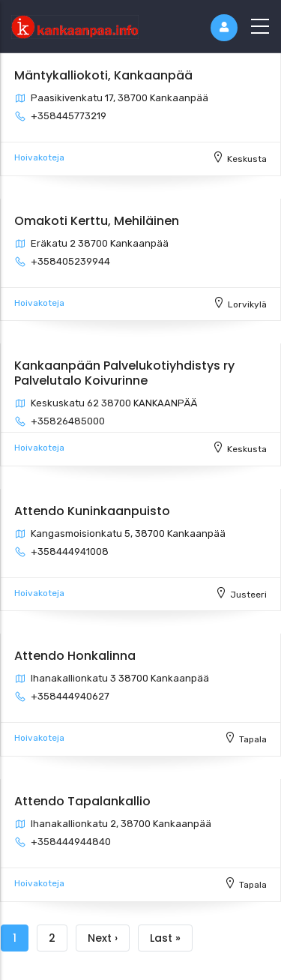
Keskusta (247, 159)
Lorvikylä (247, 304)
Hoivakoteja (39, 157)
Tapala (253, 739)
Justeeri (248, 595)
